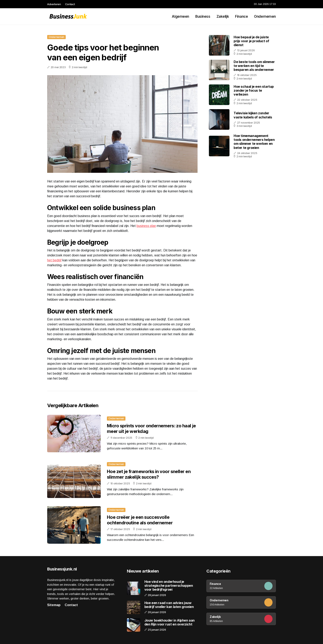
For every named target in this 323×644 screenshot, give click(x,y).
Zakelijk (223, 16)
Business (203, 16)
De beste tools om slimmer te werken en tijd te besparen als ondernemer (254, 66)
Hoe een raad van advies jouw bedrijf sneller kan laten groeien (169, 605)
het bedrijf (54, 260)
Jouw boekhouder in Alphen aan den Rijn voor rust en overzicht (170, 622)
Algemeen (180, 16)
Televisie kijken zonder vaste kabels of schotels (253, 115)
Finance (241, 16)
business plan (146, 226)
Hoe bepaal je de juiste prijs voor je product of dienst (251, 41)
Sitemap (54, 605)
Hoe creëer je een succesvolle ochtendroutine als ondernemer (140, 520)
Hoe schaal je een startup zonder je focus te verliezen (254, 90)
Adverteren (54, 4)
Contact (70, 4)
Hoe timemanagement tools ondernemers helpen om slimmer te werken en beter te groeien (254, 142)
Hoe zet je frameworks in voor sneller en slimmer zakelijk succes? (149, 474)
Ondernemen (265, 16)
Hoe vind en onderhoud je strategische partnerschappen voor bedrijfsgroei (169, 586)
